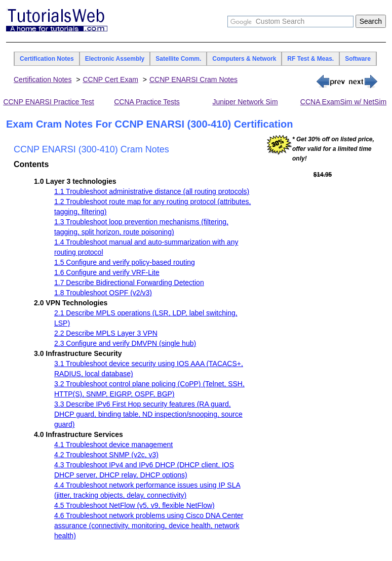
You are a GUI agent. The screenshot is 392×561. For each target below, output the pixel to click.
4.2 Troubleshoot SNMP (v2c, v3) (106, 455)
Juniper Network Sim (245, 102)
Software (358, 59)
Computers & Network (244, 59)
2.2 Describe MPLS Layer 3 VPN (106, 333)
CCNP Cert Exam (110, 79)
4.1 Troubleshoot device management (113, 445)
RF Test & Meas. (310, 59)
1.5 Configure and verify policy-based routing (125, 262)
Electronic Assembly (115, 59)
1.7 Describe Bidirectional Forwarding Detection (129, 283)
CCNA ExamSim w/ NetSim (343, 102)
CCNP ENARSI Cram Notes (193, 79)
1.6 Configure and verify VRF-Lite (107, 272)
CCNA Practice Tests (147, 102)
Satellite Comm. (178, 59)
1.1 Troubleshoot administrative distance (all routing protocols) (152, 191)
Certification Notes (47, 59)
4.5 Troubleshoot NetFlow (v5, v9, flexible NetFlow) (134, 505)
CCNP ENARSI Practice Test (48, 102)
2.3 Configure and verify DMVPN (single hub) (125, 343)
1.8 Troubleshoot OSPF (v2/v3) (103, 293)
